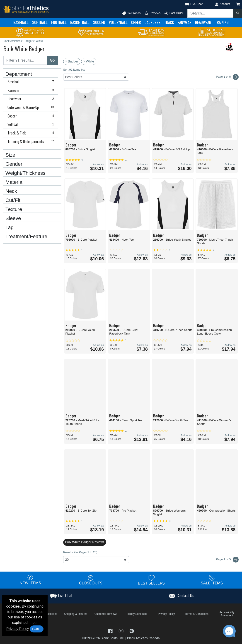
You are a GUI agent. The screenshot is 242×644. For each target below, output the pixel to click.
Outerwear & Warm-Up (32, 107)
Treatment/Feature (26, 237)
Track (169, 22)
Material (15, 182)
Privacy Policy (18, 629)
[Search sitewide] (211, 13)
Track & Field (32, 133)
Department (19, 74)
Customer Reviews (106, 614)
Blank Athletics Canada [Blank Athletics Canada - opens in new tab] (143, 638)
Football (59, 22)
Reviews (152, 13)
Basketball (80, 22)
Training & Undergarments (32, 141)
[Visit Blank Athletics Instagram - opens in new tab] (121, 631)
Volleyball (118, 22)
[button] (190, 3)
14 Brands (131, 13)
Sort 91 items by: (74, 70)
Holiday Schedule (136, 614)
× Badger (72, 61)
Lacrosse (152, 22)
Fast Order (174, 13)
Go (52, 60)
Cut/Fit (13, 200)
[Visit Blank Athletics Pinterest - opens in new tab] (132, 631)
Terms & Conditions (197, 614)
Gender (14, 164)
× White (89, 61)
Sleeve (13, 218)
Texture (14, 209)
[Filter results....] (25, 60)
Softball (40, 22)
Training (222, 22)
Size (10, 155)
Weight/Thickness (25, 173)
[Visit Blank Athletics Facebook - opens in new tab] (111, 631)
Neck (11, 191)
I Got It (37, 629)
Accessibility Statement (227, 614)
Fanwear (185, 22)
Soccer (99, 22)
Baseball (21, 22)
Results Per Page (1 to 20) (80, 552)
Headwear (203, 22)
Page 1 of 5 (227, 560)
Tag (10, 227)
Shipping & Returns (76, 614)
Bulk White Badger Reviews (85, 542)
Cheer (136, 22)
